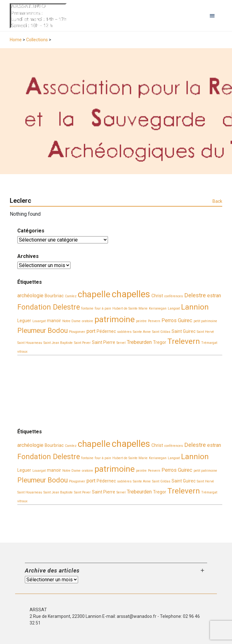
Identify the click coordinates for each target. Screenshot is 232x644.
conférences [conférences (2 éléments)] (174, 296)
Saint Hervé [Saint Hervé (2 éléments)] (205, 332)
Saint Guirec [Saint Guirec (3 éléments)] (184, 331)
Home (16, 40)
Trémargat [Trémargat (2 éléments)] (209, 343)
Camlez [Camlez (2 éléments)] (71, 296)
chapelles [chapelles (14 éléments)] (131, 294)
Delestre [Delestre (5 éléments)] (195, 295)
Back (217, 201)
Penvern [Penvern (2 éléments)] (154, 321)
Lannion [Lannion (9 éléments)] (195, 307)
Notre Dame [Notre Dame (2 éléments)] (71, 321)
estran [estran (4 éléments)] (214, 296)
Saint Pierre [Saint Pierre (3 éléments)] (104, 342)
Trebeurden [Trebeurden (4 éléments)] (139, 342)
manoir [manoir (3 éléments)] (54, 321)
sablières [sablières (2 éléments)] (124, 332)
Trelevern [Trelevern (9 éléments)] (184, 341)
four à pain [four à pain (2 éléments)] (103, 308)
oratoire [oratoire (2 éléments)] (88, 321)
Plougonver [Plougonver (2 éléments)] (77, 332)
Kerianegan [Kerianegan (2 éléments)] (158, 308)
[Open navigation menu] (212, 16)
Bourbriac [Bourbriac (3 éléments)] (54, 296)
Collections (37, 40)
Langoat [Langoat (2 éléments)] (174, 308)
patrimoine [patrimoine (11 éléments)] (115, 319)
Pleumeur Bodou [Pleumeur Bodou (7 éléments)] (42, 331)
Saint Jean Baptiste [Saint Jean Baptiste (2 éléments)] (58, 343)
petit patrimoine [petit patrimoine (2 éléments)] (205, 321)
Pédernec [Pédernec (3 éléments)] (106, 331)
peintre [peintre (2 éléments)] (141, 321)
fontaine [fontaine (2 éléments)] (87, 308)
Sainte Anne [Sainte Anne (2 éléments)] (142, 332)
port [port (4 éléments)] (91, 331)
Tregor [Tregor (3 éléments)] (160, 342)
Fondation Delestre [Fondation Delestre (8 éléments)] (49, 307)
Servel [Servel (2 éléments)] (121, 343)
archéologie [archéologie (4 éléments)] (30, 296)
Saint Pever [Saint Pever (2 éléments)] (82, 343)
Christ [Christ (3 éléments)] (157, 296)
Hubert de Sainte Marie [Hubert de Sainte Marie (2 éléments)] (130, 308)
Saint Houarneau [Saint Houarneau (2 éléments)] (30, 343)
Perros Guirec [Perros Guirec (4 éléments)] (177, 320)
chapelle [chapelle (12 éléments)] (94, 294)
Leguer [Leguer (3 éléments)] (24, 321)
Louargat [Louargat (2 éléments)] (39, 321)
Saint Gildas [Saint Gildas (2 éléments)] (161, 332)
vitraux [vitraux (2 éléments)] (22, 352)
